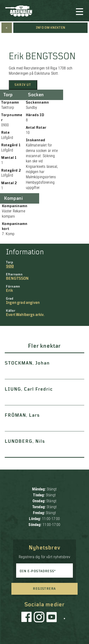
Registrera (44, 589)
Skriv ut (23, 85)
